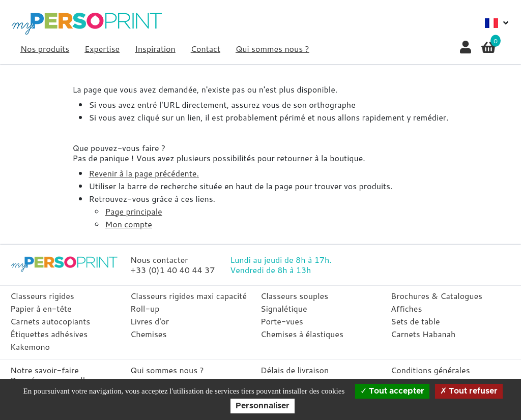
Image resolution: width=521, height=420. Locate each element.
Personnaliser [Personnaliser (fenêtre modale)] (263, 406)
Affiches (406, 308)
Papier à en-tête (41, 308)
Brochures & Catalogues (437, 296)
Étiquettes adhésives (49, 334)
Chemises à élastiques (302, 334)
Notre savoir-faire (45, 370)
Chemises (148, 334)
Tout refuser (469, 391)
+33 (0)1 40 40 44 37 (172, 270)
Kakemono (30, 347)
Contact (206, 49)
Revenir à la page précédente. (143, 173)
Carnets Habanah (423, 334)
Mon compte (128, 224)
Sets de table (415, 321)
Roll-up (145, 308)
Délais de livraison (295, 370)
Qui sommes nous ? (272, 49)
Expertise (102, 49)
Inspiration (155, 49)
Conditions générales (430, 370)
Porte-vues (282, 321)
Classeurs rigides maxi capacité (189, 296)
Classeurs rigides (42, 296)
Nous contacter (159, 260)
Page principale (133, 211)
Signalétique (284, 308)
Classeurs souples (294, 296)
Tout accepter (392, 391)
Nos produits (45, 49)
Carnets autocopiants (50, 321)
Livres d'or (150, 321)
